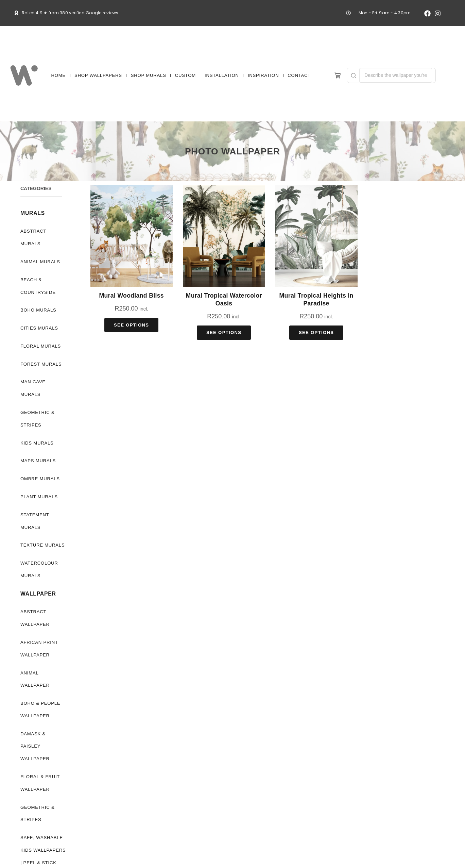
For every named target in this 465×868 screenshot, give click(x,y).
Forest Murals (40, 364)
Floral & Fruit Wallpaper (39, 770)
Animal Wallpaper (34, 679)
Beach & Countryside (38, 286)
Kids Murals (36, 443)
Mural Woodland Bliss (131, 296)
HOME (58, 75)
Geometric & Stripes (38, 419)
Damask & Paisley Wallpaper (43, 740)
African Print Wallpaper (39, 649)
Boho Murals (38, 310)
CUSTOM (185, 75)
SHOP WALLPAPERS (98, 75)
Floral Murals (39, 346)
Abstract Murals (33, 237)
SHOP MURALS (149, 75)
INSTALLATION (222, 75)
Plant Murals (38, 497)
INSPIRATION (263, 75)
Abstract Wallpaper (34, 618)
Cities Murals (38, 328)
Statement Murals (35, 521)
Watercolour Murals (39, 569)
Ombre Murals (39, 479)
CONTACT (299, 75)
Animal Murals (40, 262)
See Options (131, 325)
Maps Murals (38, 461)
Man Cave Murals (33, 388)
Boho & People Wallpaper (40, 710)
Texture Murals (41, 545)
